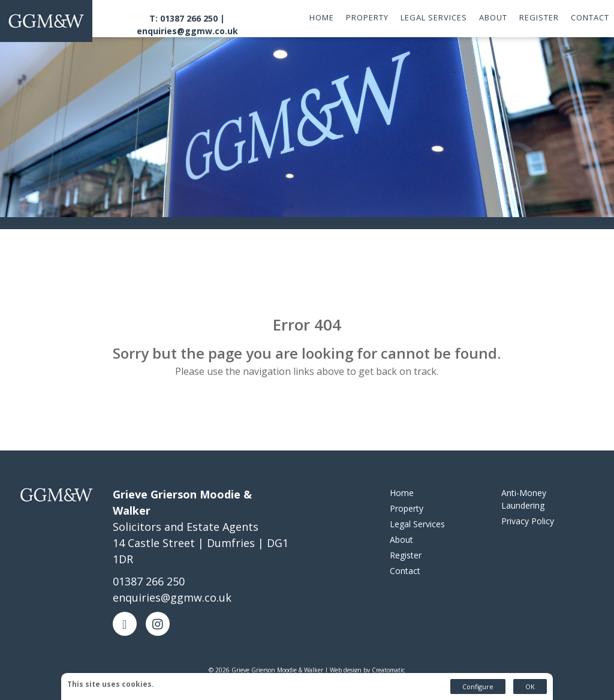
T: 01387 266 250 (183, 18)
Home (322, 17)
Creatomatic (388, 670)
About (493, 17)
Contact (590, 17)
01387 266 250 (149, 581)
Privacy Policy (528, 521)
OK (530, 687)
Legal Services (434, 17)
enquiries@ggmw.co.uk (187, 31)
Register (539, 17)
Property (367, 17)
